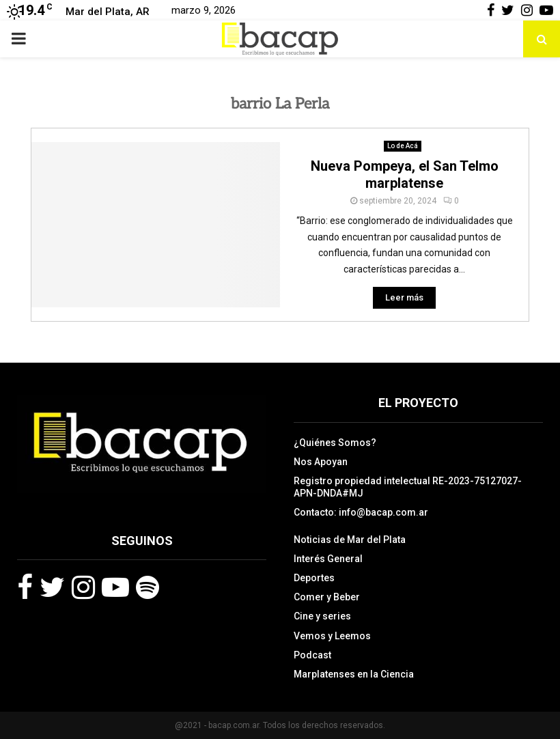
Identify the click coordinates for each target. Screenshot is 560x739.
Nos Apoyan (321, 462)
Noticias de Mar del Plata (350, 540)
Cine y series (322, 616)
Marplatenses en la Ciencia (354, 674)
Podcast (312, 655)
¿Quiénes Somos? (335, 443)
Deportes (314, 578)
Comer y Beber (327, 597)
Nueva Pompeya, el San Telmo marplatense (405, 175)
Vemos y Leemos (332, 636)
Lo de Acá (403, 146)
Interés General (328, 559)
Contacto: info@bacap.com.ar (361, 512)
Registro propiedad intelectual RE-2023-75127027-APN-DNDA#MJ (408, 487)
